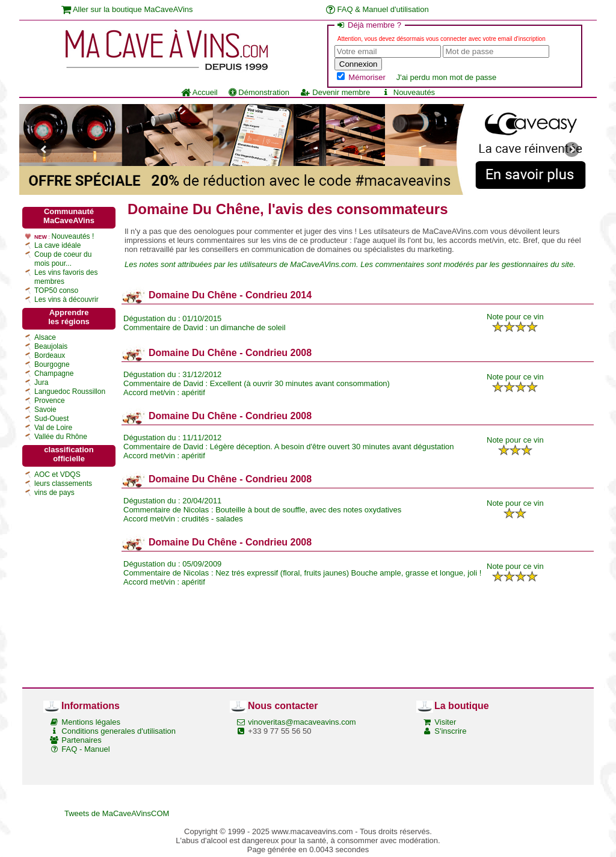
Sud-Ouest (51, 419)
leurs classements (63, 484)
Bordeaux (50, 355)
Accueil (199, 92)
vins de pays (54, 493)
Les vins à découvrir (66, 299)
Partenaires (81, 740)
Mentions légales (91, 722)
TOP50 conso (56, 290)
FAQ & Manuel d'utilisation (377, 9)
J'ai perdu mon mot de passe (447, 77)
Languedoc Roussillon (70, 392)
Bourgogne (52, 364)
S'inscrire (450, 731)
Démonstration (259, 92)
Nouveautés (408, 92)
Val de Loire (53, 428)
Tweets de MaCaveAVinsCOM (117, 813)
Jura (41, 382)
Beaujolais (51, 346)
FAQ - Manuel (85, 749)
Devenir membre (335, 92)
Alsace (45, 337)
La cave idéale (57, 245)
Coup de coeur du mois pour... (63, 259)
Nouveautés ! (73, 236)
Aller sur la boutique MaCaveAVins (127, 9)
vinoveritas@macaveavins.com (302, 722)
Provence (50, 401)
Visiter (445, 722)
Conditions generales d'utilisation (119, 731)
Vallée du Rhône (61, 437)
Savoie (45, 410)
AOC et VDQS (57, 475)
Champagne (54, 373)
